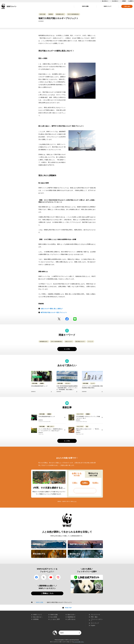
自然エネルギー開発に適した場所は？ (52, 309)
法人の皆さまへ (115, 1)
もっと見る (67, 349)
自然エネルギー (69, 341)
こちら (75, 501)
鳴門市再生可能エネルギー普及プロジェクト (54, 313)
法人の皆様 (54, 617)
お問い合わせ (71, 619)
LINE (75, 319)
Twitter (59, 319)
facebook (67, 319)
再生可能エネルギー (80, 341)
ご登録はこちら (47, 593)
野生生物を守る (49, 555)
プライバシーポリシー (97, 620)
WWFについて (108, 6)
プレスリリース (95, 615)
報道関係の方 (71, 617)
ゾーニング (90, 341)
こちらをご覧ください (79, 642)
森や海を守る (86, 555)
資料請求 (124, 1)
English (93, 625)
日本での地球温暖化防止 (73, 14)
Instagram (58, 577)
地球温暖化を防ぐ (60, 14)
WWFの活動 (85, 6)
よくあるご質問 (55, 619)
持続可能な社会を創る (86, 546)
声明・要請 (94, 617)
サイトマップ (95, 623)
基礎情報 (51, 14)
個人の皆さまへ (105, 1)
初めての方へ (71, 615)
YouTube (51, 577)
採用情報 (36, 619)
